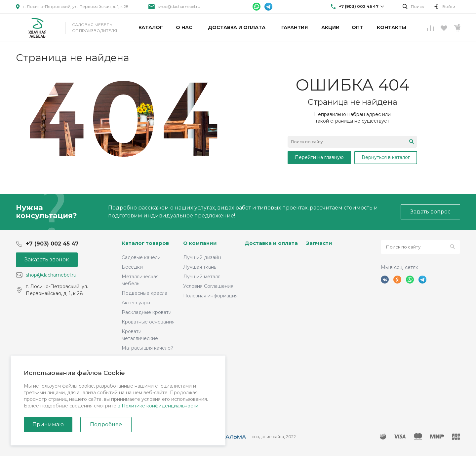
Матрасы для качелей (148, 348)
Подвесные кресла (144, 293)
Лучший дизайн (202, 257)
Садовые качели (141, 257)
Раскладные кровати (147, 312)
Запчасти (319, 243)
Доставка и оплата (271, 243)
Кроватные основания (148, 322)
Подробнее (106, 424)
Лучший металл (202, 277)
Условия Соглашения (208, 286)
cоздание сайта (268, 437)
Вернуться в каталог (386, 157)
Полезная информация (210, 296)
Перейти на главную (319, 157)
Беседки (132, 267)
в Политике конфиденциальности (158, 406)
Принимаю (48, 424)
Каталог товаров (145, 243)
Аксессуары (136, 303)
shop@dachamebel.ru (179, 6)
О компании (200, 243)
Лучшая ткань (200, 267)
